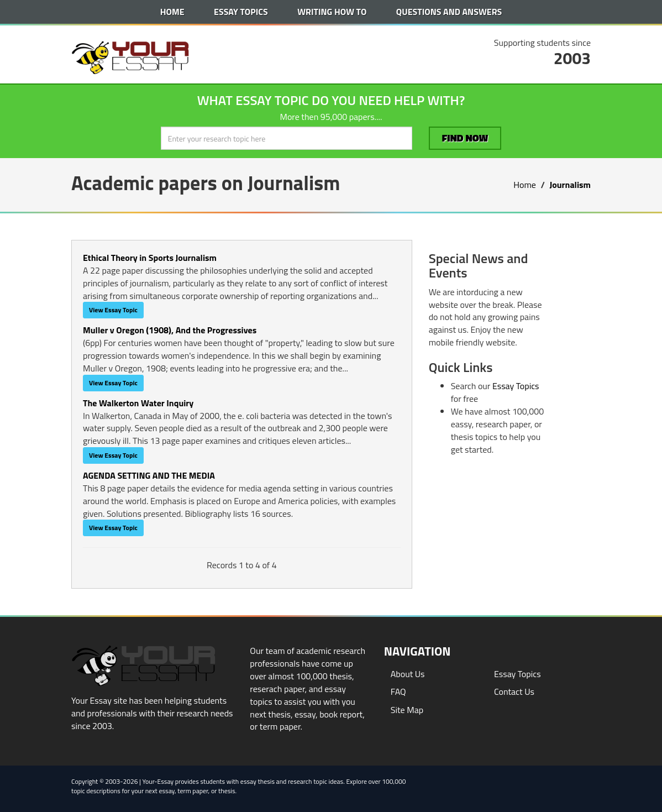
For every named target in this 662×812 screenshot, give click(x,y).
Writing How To (332, 12)
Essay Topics (241, 12)
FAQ (398, 691)
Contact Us (514, 691)
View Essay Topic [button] (113, 310)
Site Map (407, 710)
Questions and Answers (449, 12)
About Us (408, 674)
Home (172, 12)
